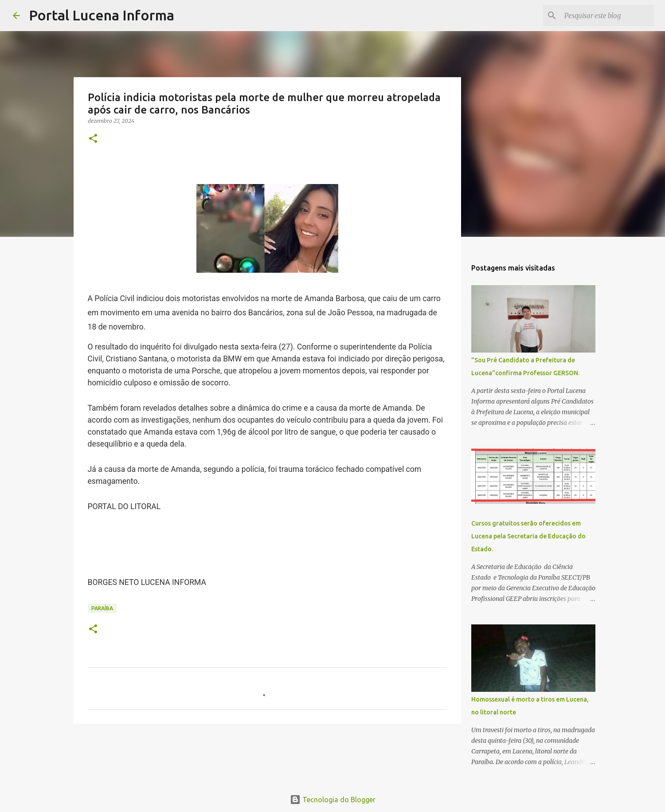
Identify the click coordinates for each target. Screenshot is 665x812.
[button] (93, 139)
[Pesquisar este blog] (607, 16)
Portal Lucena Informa (102, 15)
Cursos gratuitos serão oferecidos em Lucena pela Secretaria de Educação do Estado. (528, 536)
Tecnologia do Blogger (333, 800)
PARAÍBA (102, 608)
